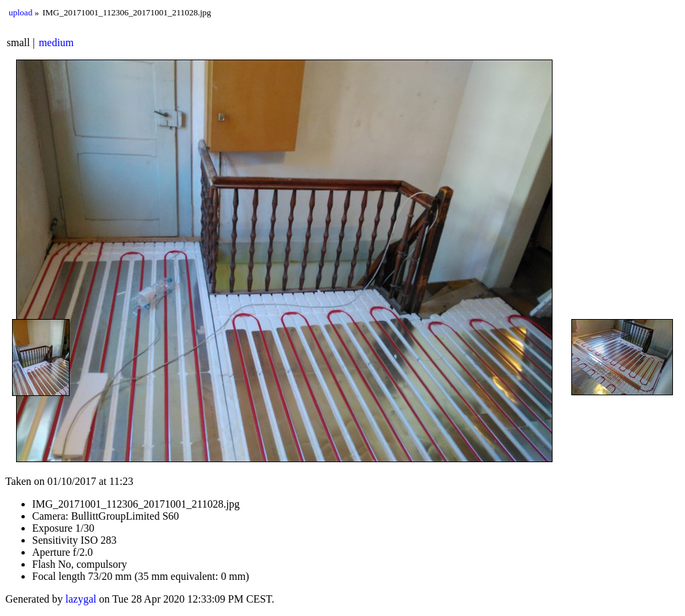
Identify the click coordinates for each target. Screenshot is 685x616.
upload (20, 12)
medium (56, 42)
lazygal (81, 599)
